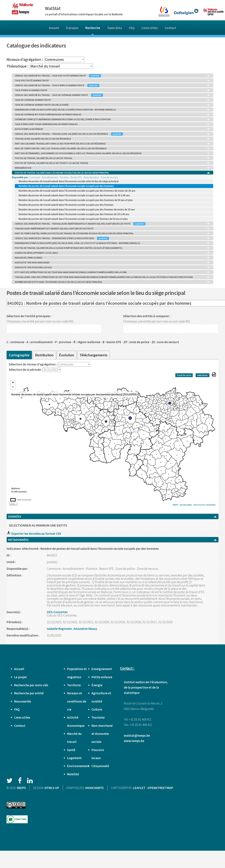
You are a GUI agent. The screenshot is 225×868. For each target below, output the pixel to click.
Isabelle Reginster (59, 629)
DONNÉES (113, 517)
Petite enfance (102, 677)
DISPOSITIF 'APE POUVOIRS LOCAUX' (113, 267)
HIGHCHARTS (94, 788)
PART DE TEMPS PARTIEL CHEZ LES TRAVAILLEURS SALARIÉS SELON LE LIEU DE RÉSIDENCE (113, 149)
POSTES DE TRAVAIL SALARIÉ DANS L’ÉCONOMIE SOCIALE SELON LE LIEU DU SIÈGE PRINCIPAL (113, 173)
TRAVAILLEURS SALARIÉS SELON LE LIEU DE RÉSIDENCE (113, 139)
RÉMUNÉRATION (113, 168)
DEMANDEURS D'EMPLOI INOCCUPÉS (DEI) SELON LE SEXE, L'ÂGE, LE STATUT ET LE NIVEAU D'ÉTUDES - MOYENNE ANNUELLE (113, 243)
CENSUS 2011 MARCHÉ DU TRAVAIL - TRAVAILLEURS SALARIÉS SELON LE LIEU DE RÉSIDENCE (113, 134)
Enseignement (102, 669)
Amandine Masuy (85, 629)
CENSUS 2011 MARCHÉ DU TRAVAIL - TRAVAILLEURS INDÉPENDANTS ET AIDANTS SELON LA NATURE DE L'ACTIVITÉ (113, 224)
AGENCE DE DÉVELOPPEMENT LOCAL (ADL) (113, 253)
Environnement (78, 766)
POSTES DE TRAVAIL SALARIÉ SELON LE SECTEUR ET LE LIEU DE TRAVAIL (113, 163)
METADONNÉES (113, 540)
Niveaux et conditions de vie (77, 701)
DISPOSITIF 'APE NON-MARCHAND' (113, 263)
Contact (170, 28)
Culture (97, 709)
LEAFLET (139, 788)
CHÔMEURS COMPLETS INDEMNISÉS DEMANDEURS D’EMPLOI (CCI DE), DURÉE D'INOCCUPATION (113, 119)
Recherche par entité (29, 693)
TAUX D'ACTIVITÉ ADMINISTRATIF (113, 81)
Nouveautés (23, 701)
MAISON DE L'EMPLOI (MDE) (113, 258)
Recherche (93, 28)
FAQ (132, 28)
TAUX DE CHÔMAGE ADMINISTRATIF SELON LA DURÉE (113, 105)
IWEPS (21, 788)
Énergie (97, 685)
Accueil (54, 28)
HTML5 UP (52, 788)
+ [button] (13, 383)
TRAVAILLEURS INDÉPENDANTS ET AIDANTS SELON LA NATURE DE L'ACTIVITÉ (113, 229)
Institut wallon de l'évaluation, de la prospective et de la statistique (146, 687)
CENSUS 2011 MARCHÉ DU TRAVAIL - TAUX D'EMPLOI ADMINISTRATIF (113, 85)
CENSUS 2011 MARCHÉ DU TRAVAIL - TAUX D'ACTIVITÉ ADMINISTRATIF (113, 76)
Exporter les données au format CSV (34, 534)
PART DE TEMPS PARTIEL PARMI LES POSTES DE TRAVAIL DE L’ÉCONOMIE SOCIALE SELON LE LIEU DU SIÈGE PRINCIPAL (113, 233)
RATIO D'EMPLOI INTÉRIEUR (113, 129)
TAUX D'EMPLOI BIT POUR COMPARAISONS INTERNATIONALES (113, 124)
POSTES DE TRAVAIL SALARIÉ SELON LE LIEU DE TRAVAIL (113, 158)
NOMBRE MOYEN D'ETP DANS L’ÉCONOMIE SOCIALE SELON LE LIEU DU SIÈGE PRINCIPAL (113, 282)
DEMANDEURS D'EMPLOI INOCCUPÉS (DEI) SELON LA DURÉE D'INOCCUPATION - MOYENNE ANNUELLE (113, 110)
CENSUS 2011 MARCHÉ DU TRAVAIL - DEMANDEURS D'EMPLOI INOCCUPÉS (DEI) (113, 238)
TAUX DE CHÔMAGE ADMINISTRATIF (113, 100)
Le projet (20, 677)
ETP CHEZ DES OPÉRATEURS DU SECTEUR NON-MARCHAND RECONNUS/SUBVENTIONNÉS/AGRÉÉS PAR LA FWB (113, 272)
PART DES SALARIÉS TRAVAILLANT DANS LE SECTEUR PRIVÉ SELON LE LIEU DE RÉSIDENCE (113, 144)
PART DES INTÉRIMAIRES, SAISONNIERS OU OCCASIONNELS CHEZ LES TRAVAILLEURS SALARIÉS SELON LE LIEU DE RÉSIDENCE (113, 153)
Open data (115, 28)
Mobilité (73, 774)
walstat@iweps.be (137, 735)
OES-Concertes (199, 505)
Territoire (74, 685)
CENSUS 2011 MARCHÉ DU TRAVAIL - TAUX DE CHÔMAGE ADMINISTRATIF (113, 95)
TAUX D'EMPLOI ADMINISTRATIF (113, 90)
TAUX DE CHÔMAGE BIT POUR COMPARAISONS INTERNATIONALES (113, 115)
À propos (72, 28)
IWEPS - (176, 505)
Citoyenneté (100, 766)
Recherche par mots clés (31, 685)
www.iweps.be (134, 741)
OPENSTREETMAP (160, 788)
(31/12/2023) (211, 505)
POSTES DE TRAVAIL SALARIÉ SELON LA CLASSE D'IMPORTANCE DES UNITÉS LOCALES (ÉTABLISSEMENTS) (113, 248)
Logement (74, 758)
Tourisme (98, 717)
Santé (71, 750)
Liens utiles (150, 28)
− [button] (13, 387)
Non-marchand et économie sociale (102, 734)
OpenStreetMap (186, 505)
